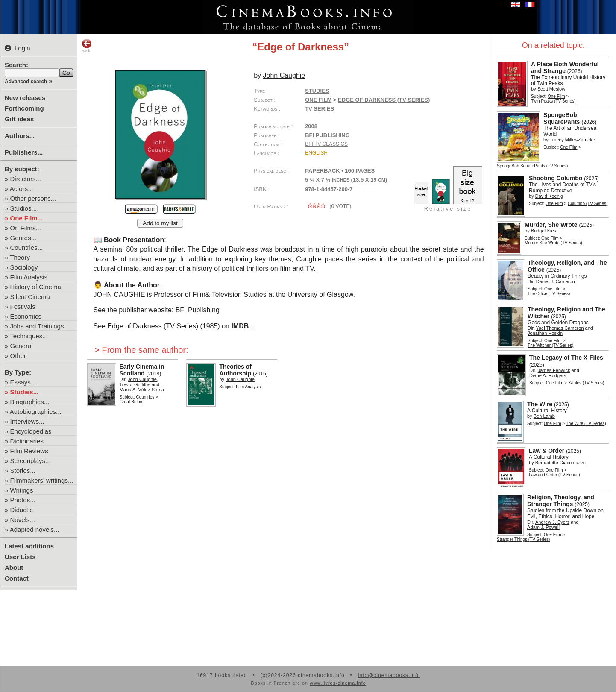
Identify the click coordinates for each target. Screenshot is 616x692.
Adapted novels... (35, 529)
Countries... (27, 248)
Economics (26, 316)
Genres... (23, 238)
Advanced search (26, 82)
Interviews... (27, 421)
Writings (22, 490)
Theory (20, 257)
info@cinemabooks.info (389, 675)
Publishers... (24, 152)
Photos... (23, 500)
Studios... (24, 208)
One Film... (27, 218)
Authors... (20, 136)
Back (87, 46)
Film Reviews (29, 451)
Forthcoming (24, 108)
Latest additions (29, 546)
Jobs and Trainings (37, 326)
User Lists (20, 557)
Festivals (23, 306)
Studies (317, 91)
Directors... (26, 179)
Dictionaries (27, 441)
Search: (16, 65)
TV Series (320, 109)
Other (18, 356)
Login (18, 48)
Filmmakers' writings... (42, 480)
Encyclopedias (31, 431)
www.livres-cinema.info (338, 683)
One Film (556, 96)
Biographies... (30, 402)
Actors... (22, 189)
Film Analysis (29, 277)
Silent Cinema (30, 297)
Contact (17, 578)
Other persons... (33, 198)
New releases (25, 98)
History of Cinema (36, 287)
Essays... (23, 382)
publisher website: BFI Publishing (169, 310)
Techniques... (29, 336)
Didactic (22, 510)
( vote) (328, 206)
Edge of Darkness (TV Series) (153, 326)
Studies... (25, 392)
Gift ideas (19, 119)
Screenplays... (31, 461)
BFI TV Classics (326, 144)
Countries (145, 397)
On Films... (26, 228)
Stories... (23, 471)
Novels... (23, 520)
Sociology (24, 267)
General (22, 346)
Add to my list (160, 223)
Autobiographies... (36, 412)
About (14, 567)
